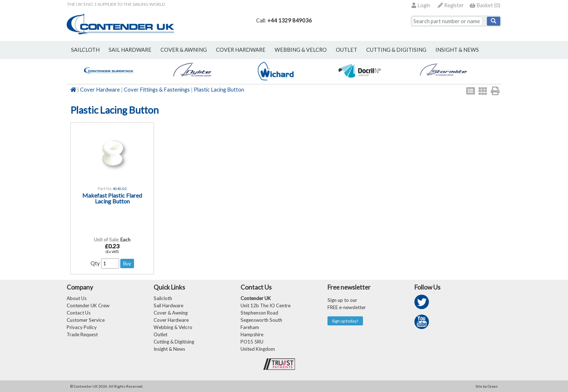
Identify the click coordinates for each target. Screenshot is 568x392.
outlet (346, 50)
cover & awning (184, 50)
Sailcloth (163, 298)
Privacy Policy (82, 327)
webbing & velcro (301, 50)
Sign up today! (345, 321)
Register (451, 5)
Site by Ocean (487, 386)
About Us (77, 298)
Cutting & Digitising (396, 50)
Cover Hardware (100, 90)
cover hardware (241, 50)
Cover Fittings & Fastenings (157, 90)
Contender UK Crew (88, 305)
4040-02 (120, 189)
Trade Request (82, 334)
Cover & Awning (171, 313)
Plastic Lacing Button (219, 90)
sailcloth (85, 50)
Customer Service (86, 320)
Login (421, 5)
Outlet (160, 334)
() (485, 5)
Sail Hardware (168, 305)
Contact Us (79, 313)
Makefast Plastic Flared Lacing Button (112, 198)
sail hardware (130, 50)
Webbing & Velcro (173, 327)
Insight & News (457, 50)
